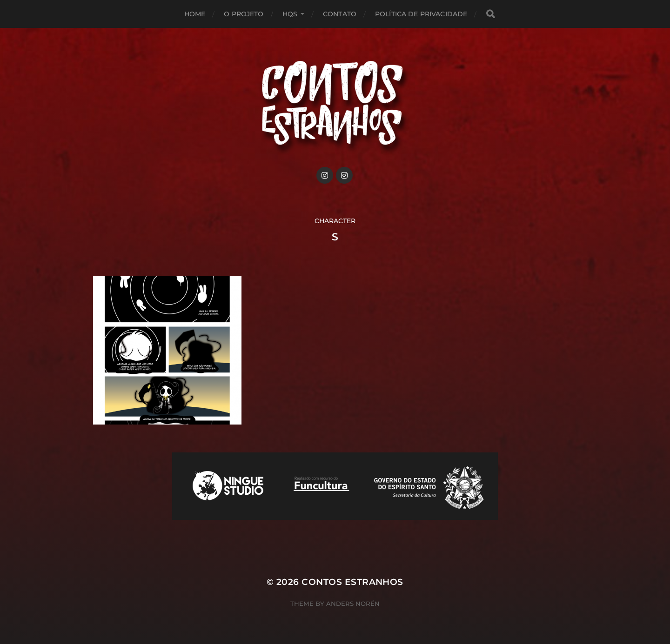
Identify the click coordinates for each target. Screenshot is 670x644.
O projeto (244, 14)
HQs (290, 14)
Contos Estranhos (352, 582)
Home (195, 14)
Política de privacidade (421, 14)
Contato (340, 14)
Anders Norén (353, 604)
